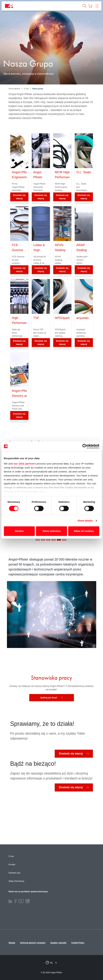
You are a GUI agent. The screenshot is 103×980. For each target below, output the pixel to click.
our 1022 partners (25, 464)
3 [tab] (48, 540)
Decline (19, 531)
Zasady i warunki (58, 943)
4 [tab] (54, 540)
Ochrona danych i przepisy (33, 943)
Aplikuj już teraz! (49, 698)
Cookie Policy (78, 943)
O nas (11, 856)
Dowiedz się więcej (19, 197)
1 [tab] (38, 540)
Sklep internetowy (16, 881)
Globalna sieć (15, 873)
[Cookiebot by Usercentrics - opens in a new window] (85, 446)
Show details (85, 521)
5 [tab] (59, 540)
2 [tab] (43, 540)
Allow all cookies (84, 531)
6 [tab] (64, 540)
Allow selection (51, 531)
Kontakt (12, 865)
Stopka (12, 943)
